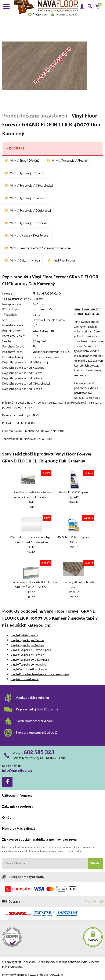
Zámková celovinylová (57, 248)
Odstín (24, 261)
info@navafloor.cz (17, 771)
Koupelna (42, 223)
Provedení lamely (30, 248)
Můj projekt (38, 15)
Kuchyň (40, 173)
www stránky (38, 975)
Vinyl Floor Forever (64, 261)
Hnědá (36, 261)
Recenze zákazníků (64, 15)
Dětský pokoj (43, 211)
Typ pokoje (68, 161)
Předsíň (82, 161)
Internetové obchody (15, 975)
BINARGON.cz (55, 975)
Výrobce (25, 236)
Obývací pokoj (44, 186)
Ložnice (41, 198)
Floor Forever (41, 236)
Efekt (23, 161)
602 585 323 (39, 752)
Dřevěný (34, 161)
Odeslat (95, 863)
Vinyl (13, 161)
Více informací (94, 902)
